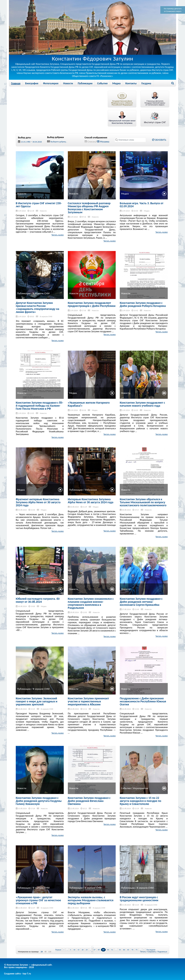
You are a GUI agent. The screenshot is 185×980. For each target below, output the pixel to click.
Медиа (116, 83)
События (102, 83)
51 (112, 950)
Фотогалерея (51, 83)
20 (82, 950)
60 (124, 950)
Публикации (85, 83)
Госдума (146, 83)
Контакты (131, 83)
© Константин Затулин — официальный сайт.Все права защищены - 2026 (28, 966)
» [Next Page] (144, 950)
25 (87, 950)
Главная (16, 83)
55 (120, 950)
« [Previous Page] (64, 950)
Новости (68, 83)
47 (94, 950)
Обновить (159, 140)
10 (74, 950)
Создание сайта (12, 974)
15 (78, 950)
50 (108, 950)
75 (136, 950)
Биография (32, 83)
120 (50, 952)
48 (45, 952)
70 (132, 950)
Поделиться (162, 952)
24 (42, 952)
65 (128, 950)
